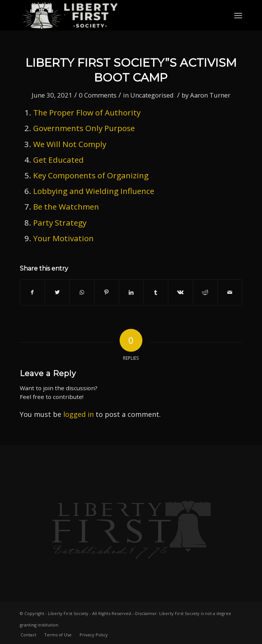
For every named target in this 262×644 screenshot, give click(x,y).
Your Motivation (63, 238)
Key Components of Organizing (91, 175)
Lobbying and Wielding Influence (94, 191)
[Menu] (238, 15)
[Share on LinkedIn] (131, 292)
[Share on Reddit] (205, 292)
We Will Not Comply (70, 144)
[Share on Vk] (181, 292)
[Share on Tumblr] (156, 292)
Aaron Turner (210, 95)
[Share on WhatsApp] (82, 292)
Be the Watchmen (66, 207)
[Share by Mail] (230, 292)
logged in (78, 414)
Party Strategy (60, 223)
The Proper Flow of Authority (87, 112)
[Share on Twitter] (57, 292)
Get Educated (58, 160)
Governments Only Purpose (85, 128)
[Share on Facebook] (33, 292)
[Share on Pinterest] (107, 292)
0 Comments (98, 95)
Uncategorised (152, 95)
